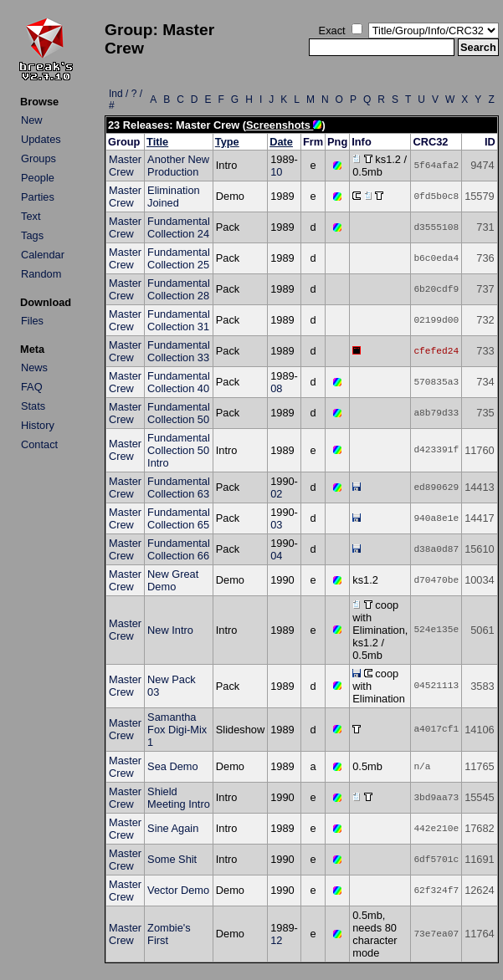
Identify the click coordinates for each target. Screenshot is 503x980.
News (34, 367)
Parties (38, 197)
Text (31, 216)
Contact (39, 444)
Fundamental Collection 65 (179, 518)
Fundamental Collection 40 (179, 382)
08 (276, 388)
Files (32, 321)
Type (227, 142)
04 (276, 556)
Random (41, 274)
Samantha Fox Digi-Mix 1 (177, 730)
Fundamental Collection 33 (179, 351)
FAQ (32, 387)
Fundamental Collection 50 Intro (179, 450)
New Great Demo (173, 580)
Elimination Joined (174, 197)
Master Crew (125, 166)
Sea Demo (172, 766)
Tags (32, 235)
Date (281, 142)
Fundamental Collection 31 (179, 320)
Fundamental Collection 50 (179, 413)
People (38, 178)
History (38, 425)
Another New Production (178, 166)
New (32, 120)
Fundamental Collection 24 (179, 227)
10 (276, 172)
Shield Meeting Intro (179, 798)
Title (157, 142)
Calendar (43, 255)
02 (276, 494)
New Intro (170, 630)
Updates (41, 139)
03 (276, 525)
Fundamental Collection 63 (179, 487)
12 (276, 940)
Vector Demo (178, 890)
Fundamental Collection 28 (179, 289)
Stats (33, 406)
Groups (38, 158)
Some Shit (172, 859)
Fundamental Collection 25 (179, 258)
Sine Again (173, 828)
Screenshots (284, 125)
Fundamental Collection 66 (179, 549)
